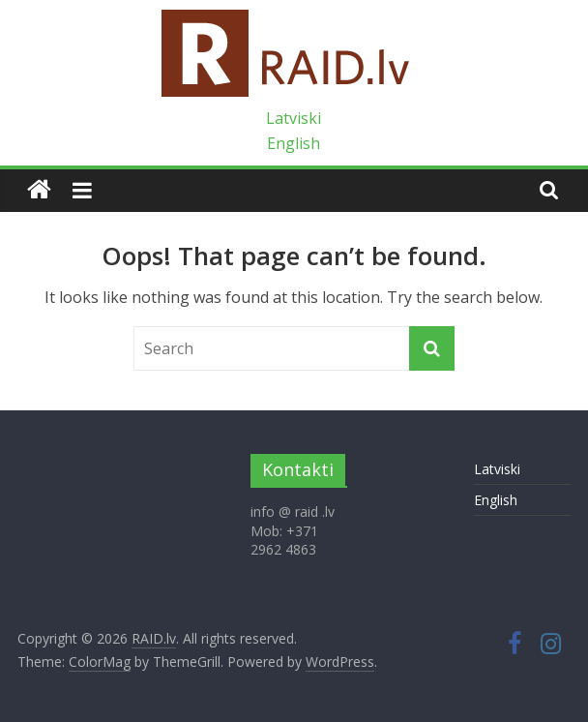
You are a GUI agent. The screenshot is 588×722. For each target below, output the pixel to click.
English (294, 143)
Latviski (294, 118)
